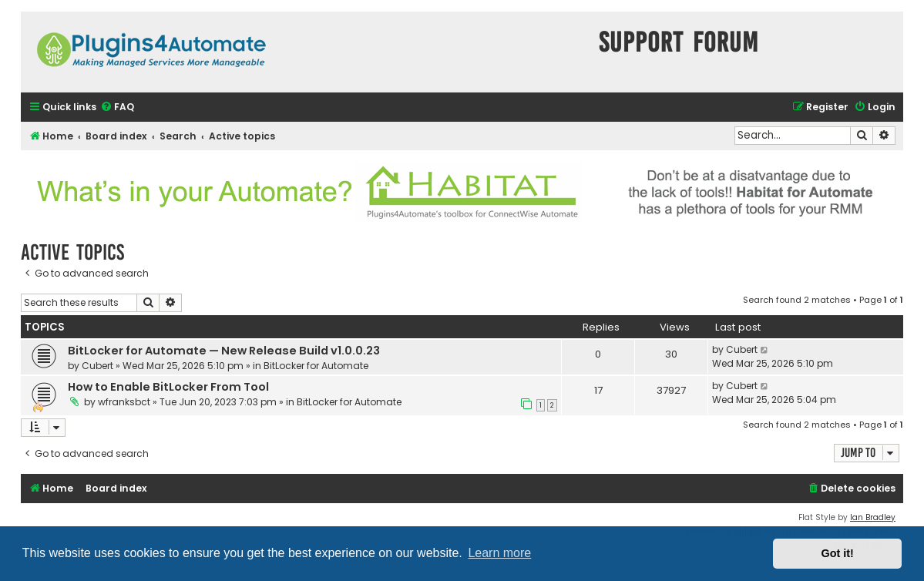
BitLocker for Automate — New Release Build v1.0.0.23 (224, 351)
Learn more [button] (499, 553)
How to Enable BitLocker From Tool (168, 387)
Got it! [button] (838, 553)
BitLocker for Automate (316, 366)
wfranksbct (124, 402)
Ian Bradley (873, 517)
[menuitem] (117, 107)
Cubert (97, 366)
